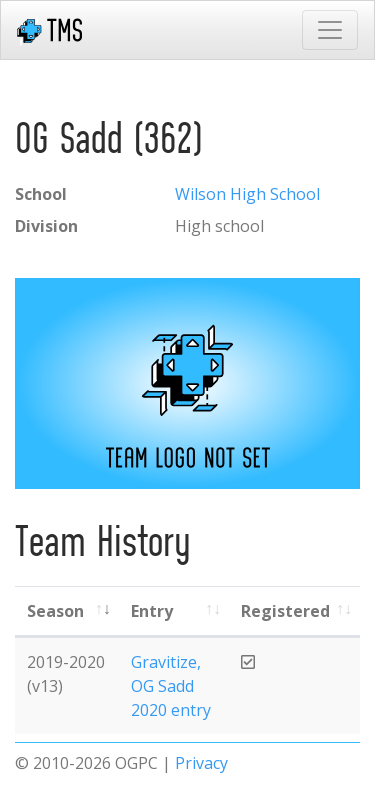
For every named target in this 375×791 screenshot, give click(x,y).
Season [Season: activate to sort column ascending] (55, 611)
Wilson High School (247, 194)
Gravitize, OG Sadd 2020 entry (171, 686)
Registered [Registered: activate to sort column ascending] (285, 611)
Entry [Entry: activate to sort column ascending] (152, 611)
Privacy (201, 763)
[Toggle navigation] (330, 30)
